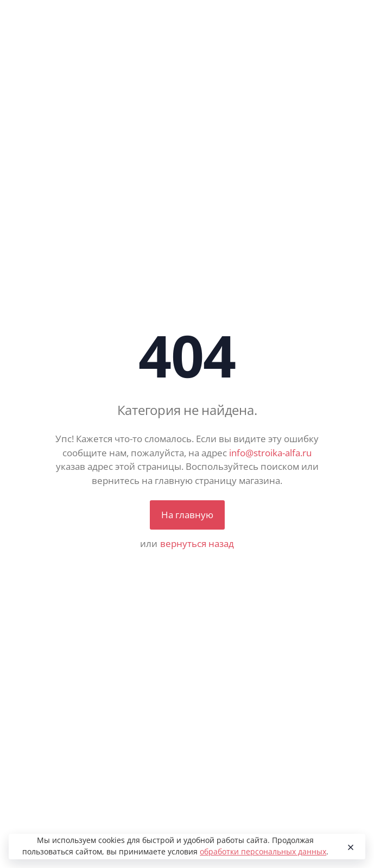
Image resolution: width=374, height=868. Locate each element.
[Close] (349, 847)
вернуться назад (197, 543)
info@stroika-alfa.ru (270, 453)
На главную (187, 515)
